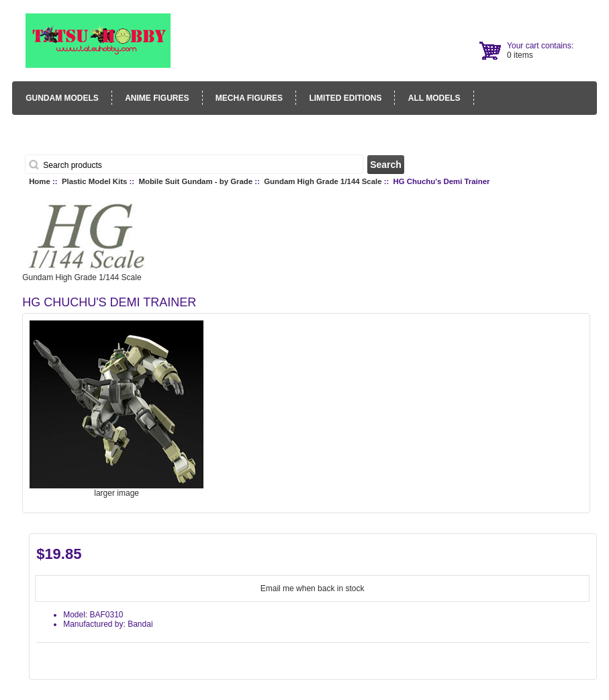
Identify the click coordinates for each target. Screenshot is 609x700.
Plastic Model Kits (94, 181)
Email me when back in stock (313, 588)
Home (40, 181)
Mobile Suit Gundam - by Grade (195, 181)
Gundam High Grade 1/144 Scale (323, 181)
